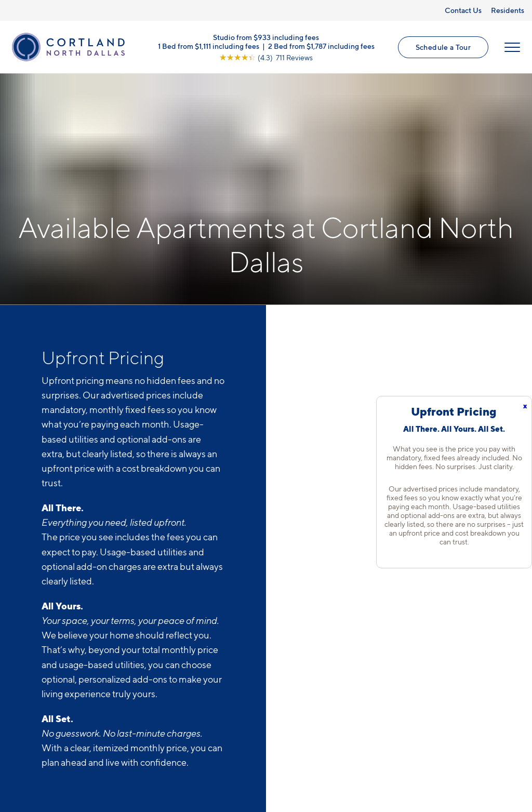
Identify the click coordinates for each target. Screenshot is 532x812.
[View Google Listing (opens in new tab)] (266, 57)
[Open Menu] (512, 47)
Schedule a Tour (443, 47)
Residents (508, 10)
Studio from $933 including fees (266, 37)
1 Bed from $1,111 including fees (209, 45)
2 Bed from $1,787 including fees (321, 45)
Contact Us (463, 10)
